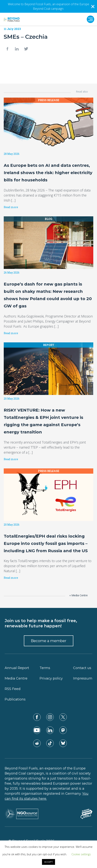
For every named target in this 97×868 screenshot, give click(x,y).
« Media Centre (79, 595)
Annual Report (17, 668)
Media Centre (16, 678)
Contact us (82, 668)
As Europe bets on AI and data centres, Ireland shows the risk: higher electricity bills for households (48, 173)
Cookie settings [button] (81, 854)
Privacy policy (51, 678)
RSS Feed (13, 689)
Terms (45, 668)
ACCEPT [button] (48, 862)
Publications (15, 699)
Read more (11, 207)
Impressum (83, 678)
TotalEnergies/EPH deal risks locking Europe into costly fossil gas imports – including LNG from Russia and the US (46, 543)
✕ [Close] (93, 6)
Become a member (49, 641)
